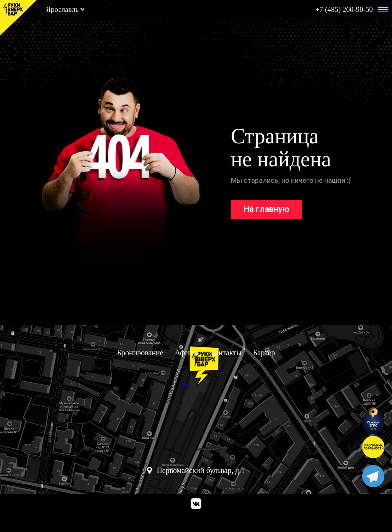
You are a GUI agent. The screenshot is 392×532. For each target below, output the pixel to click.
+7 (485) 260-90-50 (344, 9)
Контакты (226, 353)
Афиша (187, 353)
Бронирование (140, 353)
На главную (266, 209)
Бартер (264, 353)
